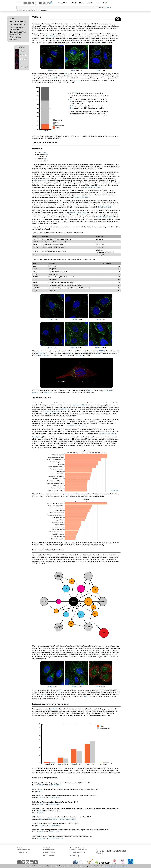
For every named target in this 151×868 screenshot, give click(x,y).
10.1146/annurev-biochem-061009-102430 (62, 819)
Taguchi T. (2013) (64, 409)
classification (54, 709)
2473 (51, 34)
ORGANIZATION (49, 853)
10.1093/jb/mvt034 (54, 825)
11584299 (42, 785)
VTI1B (50, 687)
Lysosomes (36, 393)
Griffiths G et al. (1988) (92, 187)
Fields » (109, 7)
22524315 (42, 819)
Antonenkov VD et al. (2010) (77, 426)
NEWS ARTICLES (23, 850)
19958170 (42, 838)
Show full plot (114, 490)
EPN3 (98, 687)
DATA (97, 3)
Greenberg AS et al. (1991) (77, 213)
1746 (39, 40)
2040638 (41, 813)
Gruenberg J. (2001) (39, 181)
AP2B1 (98, 70)
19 (46, 159)
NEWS (82, 3)
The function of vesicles (17, 24)
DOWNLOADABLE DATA (79, 850)
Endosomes (109, 390)
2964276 (41, 791)
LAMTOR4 (74, 320)
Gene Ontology (51, 36)
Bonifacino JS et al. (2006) (52, 411)
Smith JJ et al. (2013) (105, 207)
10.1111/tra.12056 (54, 798)
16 (46, 157)
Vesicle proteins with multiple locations (16, 28)
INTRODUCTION (49, 850)
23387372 (42, 798)
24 (47, 154)
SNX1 (50, 70)
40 (47, 161)
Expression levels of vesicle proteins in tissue (19, 33)
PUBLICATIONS (49, 856)
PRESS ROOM (22, 853)
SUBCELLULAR (33, 10)
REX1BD (98, 347)
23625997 (42, 825)
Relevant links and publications (16, 38)
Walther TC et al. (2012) (105, 217)
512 (71, 100)
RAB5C (50, 320)
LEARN (90, 3)
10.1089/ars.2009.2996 (56, 838)
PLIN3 (50, 347)
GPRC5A (74, 687)
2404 (45, 152)
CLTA (73, 70)
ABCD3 (98, 320)
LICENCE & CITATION (77, 853)
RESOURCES (63, 3)
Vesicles (11, 19)
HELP (105, 3)
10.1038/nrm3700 (54, 804)
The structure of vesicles (17, 21)
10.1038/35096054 (54, 785)
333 (71, 108)
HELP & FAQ (74, 856)
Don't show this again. (122, 866)
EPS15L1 (74, 347)
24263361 (42, 804)
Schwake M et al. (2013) (81, 197)
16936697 (42, 832)
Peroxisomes (47, 393)
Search (101, 7)
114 (88, 102)
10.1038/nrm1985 (54, 832)
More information (109, 866)
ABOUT (73, 3)
